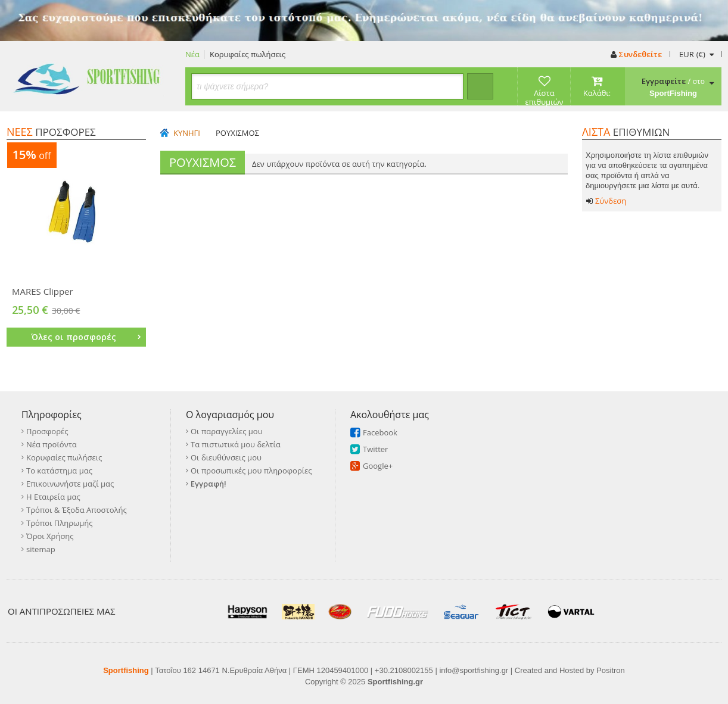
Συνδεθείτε (636, 54)
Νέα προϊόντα (52, 444)
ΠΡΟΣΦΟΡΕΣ (51, 132)
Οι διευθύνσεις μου (226, 457)
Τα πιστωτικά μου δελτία (236, 444)
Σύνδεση (606, 201)
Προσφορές (47, 431)
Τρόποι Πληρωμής (59, 523)
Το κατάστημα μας (59, 471)
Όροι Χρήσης (50, 536)
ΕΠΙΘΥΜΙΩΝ (626, 132)
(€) (696, 54)
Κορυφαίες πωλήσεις (248, 54)
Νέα (192, 54)
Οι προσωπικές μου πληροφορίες (251, 471)
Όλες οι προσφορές (86, 337)
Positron (611, 670)
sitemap (41, 549)
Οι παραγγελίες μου (227, 431)
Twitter (375, 449)
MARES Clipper (43, 291)
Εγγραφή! (209, 484)
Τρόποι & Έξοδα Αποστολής (77, 510)
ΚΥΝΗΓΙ (187, 133)
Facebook (380, 432)
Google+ (378, 466)
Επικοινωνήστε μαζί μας (70, 484)
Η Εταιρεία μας (53, 497)
